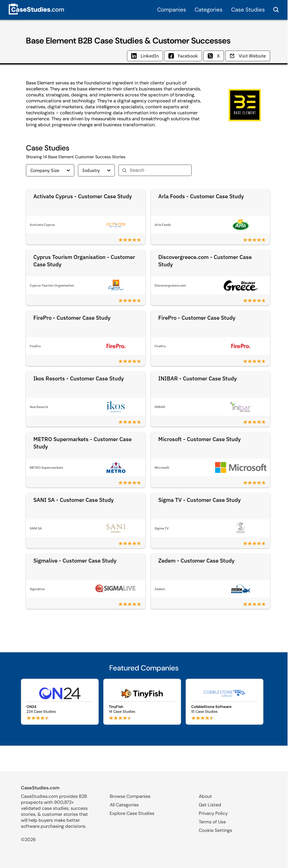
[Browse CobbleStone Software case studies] (225, 702)
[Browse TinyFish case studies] (142, 702)
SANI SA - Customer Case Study (73, 500)
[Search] (159, 170)
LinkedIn (145, 56)
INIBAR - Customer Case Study (197, 378)
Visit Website (248, 56)
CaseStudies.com (40, 788)
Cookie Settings (215, 830)
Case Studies (248, 10)
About (205, 796)
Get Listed (210, 805)
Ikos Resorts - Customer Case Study (79, 378)
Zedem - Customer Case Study (196, 560)
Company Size (50, 170)
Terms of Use (212, 822)
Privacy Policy (213, 813)
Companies (172, 10)
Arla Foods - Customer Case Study (201, 196)
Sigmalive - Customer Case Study (75, 560)
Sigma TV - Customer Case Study (199, 500)
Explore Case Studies (132, 813)
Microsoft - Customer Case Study (199, 439)
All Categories (124, 805)
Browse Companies (130, 796)
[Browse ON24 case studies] (60, 702)
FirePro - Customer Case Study (72, 318)
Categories (209, 10)
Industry (96, 170)
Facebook (183, 56)
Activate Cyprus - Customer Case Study (83, 196)
